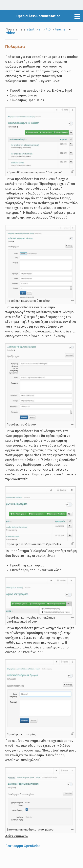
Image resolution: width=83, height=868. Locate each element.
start (31, 29)
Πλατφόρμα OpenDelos (23, 846)
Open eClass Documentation (38, 16)
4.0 (48, 29)
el (40, 29)
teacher (61, 29)
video (11, 33)
